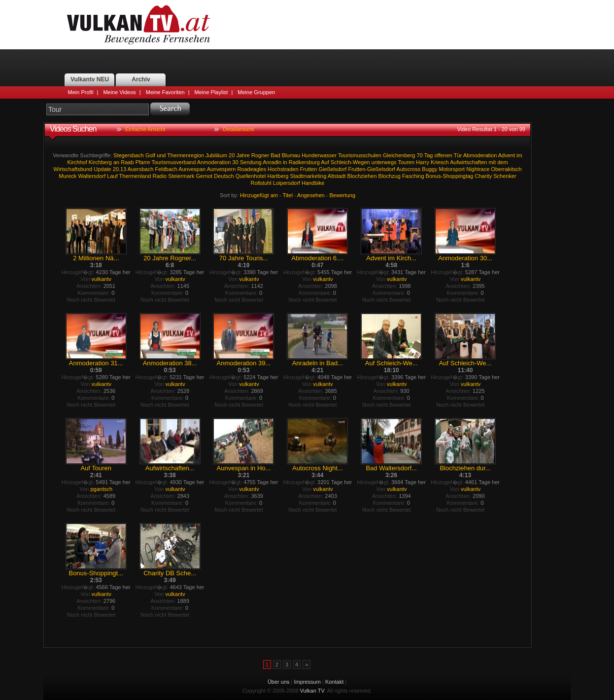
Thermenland (135, 176)
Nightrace (478, 169)
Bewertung (343, 195)
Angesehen (311, 195)
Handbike (313, 183)
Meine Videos (119, 92)
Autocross (408, 169)
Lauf (112, 176)
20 (232, 155)
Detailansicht (238, 129)
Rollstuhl (261, 183)
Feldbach (166, 169)
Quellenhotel (251, 176)
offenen (443, 155)
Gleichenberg (399, 155)
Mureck (68, 176)
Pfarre (143, 162)
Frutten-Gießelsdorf (371, 169)
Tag (429, 155)
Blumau (291, 155)
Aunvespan (192, 169)
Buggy (429, 169)
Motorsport (452, 169)
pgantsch (101, 489)
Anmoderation (214, 162)
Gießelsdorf (333, 169)
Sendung (251, 162)
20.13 (120, 169)
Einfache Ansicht (145, 129)
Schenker (505, 176)
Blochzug (390, 176)
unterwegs (384, 162)
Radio (159, 176)
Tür (458, 155)
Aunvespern (222, 169)
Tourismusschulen (360, 155)
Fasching (413, 176)
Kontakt (334, 682)
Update (102, 169)
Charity (483, 176)
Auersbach (141, 169)
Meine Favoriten (165, 92)
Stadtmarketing (308, 176)
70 (420, 155)
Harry (423, 162)
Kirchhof (77, 162)
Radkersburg (304, 162)
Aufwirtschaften (468, 162)
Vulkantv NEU (90, 79)
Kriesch (440, 162)
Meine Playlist (211, 92)
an (116, 162)
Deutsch (224, 176)
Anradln (272, 162)
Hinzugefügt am (259, 195)
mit (492, 162)
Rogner (260, 155)
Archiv (141, 79)
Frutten (309, 169)
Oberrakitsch (506, 169)
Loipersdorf (287, 183)
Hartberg (278, 176)
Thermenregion (186, 155)
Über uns (279, 682)
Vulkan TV (138, 25)
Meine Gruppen (256, 92)
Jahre (243, 155)
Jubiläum (216, 155)
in (285, 162)
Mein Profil (81, 92)
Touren (406, 162)
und (161, 155)
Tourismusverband (173, 162)
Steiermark (181, 176)
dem (502, 162)
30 (235, 162)
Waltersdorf (92, 176)
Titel (288, 195)
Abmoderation (480, 155)
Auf (325, 162)
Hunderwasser (319, 155)
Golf (150, 155)
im (519, 155)
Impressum (307, 682)
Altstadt (337, 176)
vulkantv (102, 279)
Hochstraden (283, 169)
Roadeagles (252, 169)
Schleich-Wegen (350, 162)
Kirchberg (100, 162)
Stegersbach (129, 155)
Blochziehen (362, 176)
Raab (127, 162)
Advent (507, 155)
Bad (275, 155)
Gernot (205, 176)
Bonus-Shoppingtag (450, 176)
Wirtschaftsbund (73, 169)
